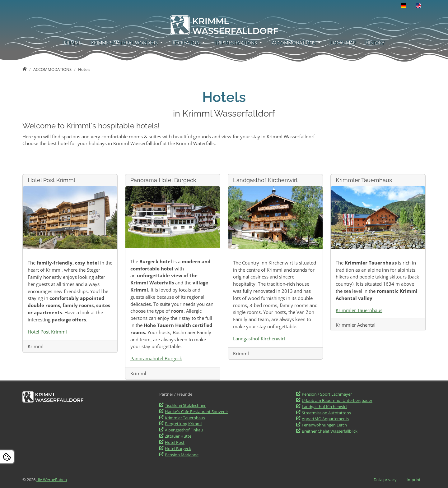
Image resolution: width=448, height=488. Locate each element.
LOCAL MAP (343, 43)
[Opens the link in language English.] (418, 6)
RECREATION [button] (187, 43)
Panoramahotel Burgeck (156, 358)
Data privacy (385, 480)
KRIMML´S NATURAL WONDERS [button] (125, 43)
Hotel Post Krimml (47, 332)
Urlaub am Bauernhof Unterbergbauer (337, 400)
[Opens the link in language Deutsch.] (403, 6)
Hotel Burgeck (178, 449)
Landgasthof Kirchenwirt (259, 338)
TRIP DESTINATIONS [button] (236, 43)
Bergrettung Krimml (183, 424)
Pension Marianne (182, 455)
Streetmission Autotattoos (326, 413)
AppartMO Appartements (325, 419)
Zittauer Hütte (178, 436)
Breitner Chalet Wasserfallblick (330, 431)
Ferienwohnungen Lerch (324, 425)
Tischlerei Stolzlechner (185, 405)
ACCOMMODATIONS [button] (294, 43)
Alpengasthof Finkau (184, 430)
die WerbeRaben (52, 480)
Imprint (414, 480)
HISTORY (375, 43)
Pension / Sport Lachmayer (327, 394)
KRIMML (72, 43)
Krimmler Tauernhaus (359, 310)
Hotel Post (175, 442)
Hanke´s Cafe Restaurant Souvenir (196, 412)
